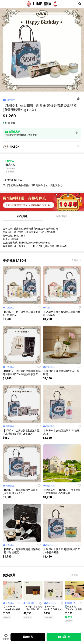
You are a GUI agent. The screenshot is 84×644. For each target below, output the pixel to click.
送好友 (64, 637)
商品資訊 (22, 216)
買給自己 (28, 637)
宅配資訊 (62, 216)
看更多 (75, 260)
